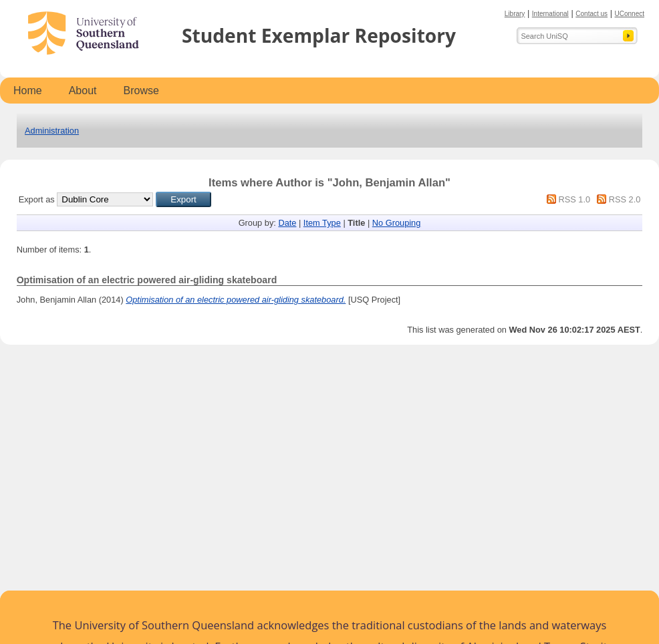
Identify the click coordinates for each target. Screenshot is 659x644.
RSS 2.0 (625, 199)
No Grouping (397, 223)
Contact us (591, 14)
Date (287, 223)
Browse (141, 91)
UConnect (630, 14)
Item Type (322, 223)
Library (515, 14)
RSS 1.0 (574, 199)
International (550, 14)
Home (28, 91)
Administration (52, 131)
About (83, 91)
